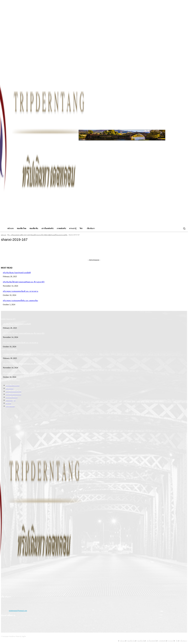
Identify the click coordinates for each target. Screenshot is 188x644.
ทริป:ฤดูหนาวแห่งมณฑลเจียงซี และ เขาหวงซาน (21, 291)
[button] (184, 228)
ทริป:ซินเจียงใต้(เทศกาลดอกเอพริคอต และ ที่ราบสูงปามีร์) (24, 282)
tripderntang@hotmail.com (18, 611)
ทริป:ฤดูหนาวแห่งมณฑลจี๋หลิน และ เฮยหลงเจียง (20, 301)
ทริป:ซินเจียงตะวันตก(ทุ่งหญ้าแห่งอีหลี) (17, 273)
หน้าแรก (4, 235)
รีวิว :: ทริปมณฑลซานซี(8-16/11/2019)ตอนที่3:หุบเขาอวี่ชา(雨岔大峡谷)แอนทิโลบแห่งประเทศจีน (37, 235)
